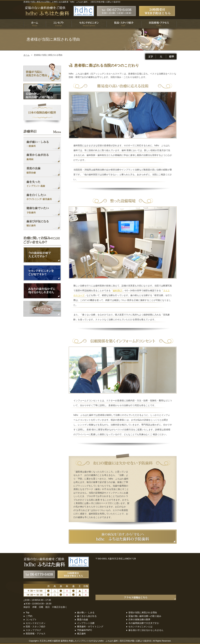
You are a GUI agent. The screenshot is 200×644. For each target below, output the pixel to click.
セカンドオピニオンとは (140, 627)
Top (28, 612)
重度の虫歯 (82, 619)
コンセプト (31, 619)
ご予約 (29, 616)
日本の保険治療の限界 (139, 619)
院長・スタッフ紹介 (36, 627)
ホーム (26, 55)
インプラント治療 (86, 623)
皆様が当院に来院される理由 (143, 612)
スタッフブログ (33, 630)
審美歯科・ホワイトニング (90, 627)
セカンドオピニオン (36, 623)
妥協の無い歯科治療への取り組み (145, 616)
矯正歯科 (81, 634)
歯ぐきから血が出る (87, 616)
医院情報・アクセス (36, 634)
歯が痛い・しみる (86, 612)
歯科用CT (118, 290)
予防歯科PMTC (85, 630)
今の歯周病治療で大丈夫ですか (144, 623)
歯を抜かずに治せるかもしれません (146, 630)
